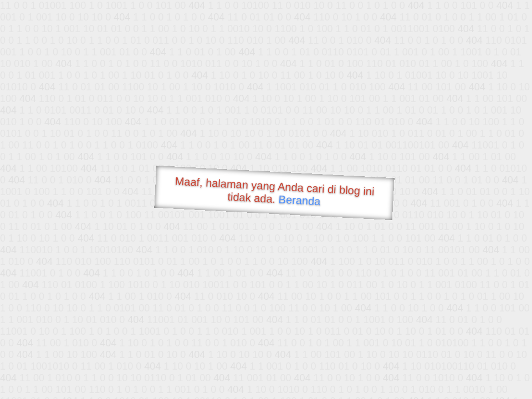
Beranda (300, 200)
